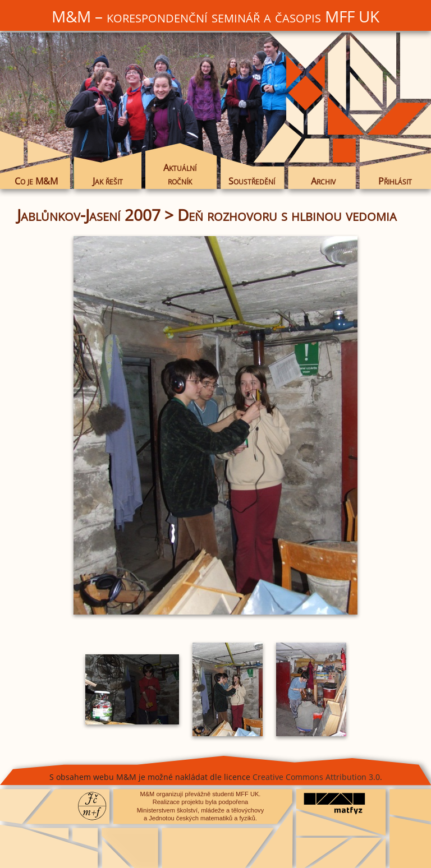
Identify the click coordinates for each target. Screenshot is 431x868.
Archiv (323, 181)
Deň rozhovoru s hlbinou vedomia (287, 215)
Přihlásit (395, 181)
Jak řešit (108, 181)
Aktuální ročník (180, 174)
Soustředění (252, 181)
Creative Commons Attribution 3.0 (316, 777)
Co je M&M (36, 181)
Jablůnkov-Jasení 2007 (89, 215)
